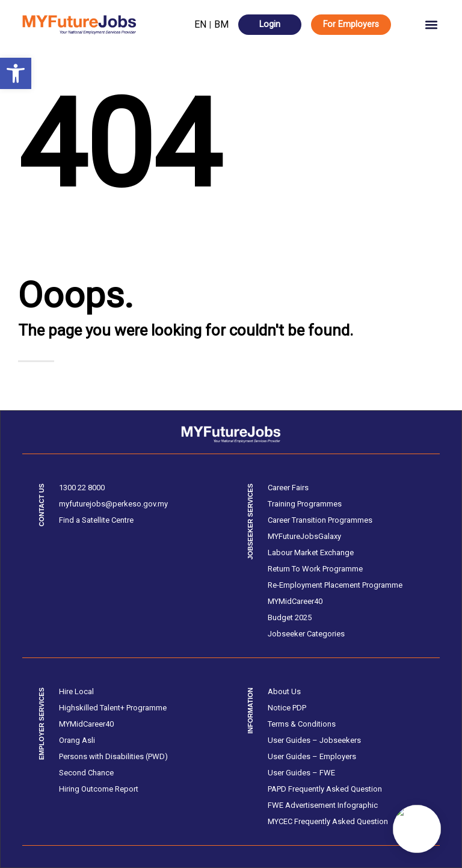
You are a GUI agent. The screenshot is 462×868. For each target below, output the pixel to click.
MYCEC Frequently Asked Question (328, 821)
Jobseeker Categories (306, 634)
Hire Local (76, 691)
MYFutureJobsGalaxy (304, 536)
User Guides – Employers (312, 756)
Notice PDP (287, 708)
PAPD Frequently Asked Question (325, 789)
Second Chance (86, 773)
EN (200, 24)
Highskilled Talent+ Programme (113, 708)
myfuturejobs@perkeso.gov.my (113, 504)
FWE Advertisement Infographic (323, 805)
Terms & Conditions (302, 724)
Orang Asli (77, 740)
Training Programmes (305, 504)
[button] (16, 73)
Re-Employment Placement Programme (335, 585)
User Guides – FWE (301, 773)
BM (221, 24)
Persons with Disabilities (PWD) (113, 756)
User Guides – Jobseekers (314, 740)
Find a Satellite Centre (96, 520)
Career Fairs (288, 488)
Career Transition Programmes (320, 520)
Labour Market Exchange (311, 553)
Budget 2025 (290, 617)
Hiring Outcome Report (99, 789)
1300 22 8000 (82, 488)
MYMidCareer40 (295, 601)
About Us (284, 691)
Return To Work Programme (315, 569)
